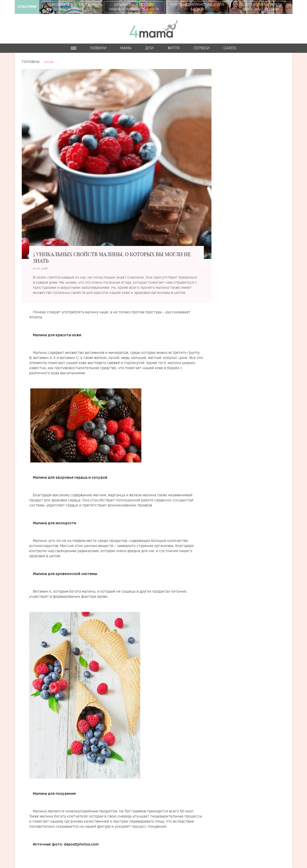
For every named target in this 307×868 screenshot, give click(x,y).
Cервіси (202, 48)
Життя (174, 48)
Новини (98, 48)
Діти (149, 48)
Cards (230, 48)
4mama (154, 29)
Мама (126, 48)
